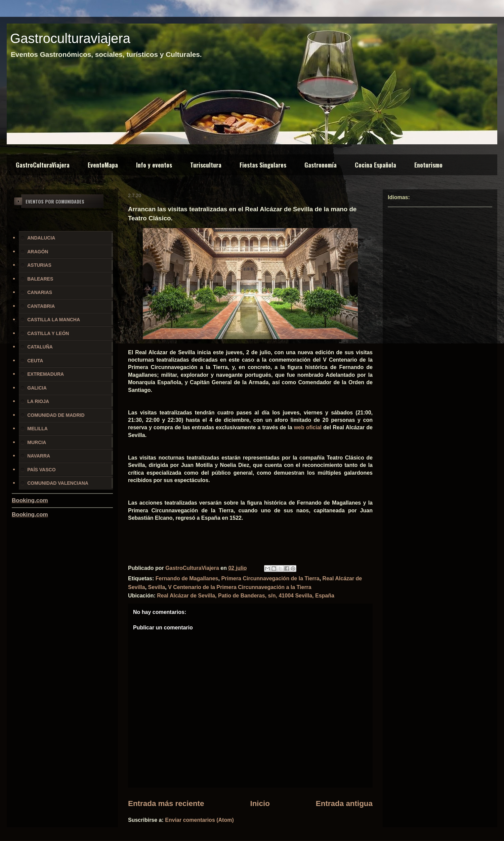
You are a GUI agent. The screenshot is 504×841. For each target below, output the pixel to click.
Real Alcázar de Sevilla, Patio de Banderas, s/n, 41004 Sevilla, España (246, 596)
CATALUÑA (40, 347)
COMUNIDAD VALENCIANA (58, 483)
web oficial (308, 427)
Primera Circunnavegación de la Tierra (270, 578)
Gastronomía (321, 165)
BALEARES (40, 279)
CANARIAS (40, 292)
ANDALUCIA (41, 238)
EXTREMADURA (46, 374)
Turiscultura (206, 165)
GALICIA (37, 388)
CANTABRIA (41, 306)
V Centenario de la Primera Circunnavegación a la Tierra (240, 587)
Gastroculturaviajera (70, 38)
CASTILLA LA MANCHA (54, 320)
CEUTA (35, 361)
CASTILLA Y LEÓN (48, 333)
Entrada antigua (344, 803)
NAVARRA (39, 456)
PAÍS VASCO (41, 470)
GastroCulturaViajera (43, 165)
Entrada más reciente (166, 803)
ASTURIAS (39, 265)
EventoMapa (103, 165)
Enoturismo (428, 165)
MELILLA (37, 429)
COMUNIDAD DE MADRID (56, 415)
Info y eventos (154, 165)
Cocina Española (375, 165)
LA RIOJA (38, 401)
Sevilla (157, 587)
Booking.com (30, 500)
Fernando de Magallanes (187, 578)
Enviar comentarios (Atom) (199, 820)
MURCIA (37, 442)
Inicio (260, 803)
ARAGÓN (38, 252)
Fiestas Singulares (263, 165)
